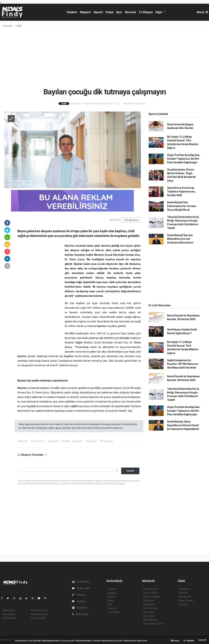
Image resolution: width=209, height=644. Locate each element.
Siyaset (98, 12)
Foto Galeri (81, 582)
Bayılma (70, 246)
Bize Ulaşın (80, 614)
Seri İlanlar (149, 616)
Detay (175, 641)
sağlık (74, 406)
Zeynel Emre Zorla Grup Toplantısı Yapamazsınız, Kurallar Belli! (181, 192)
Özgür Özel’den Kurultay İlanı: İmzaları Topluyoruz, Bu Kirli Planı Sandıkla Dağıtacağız (184, 159)
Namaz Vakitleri (152, 597)
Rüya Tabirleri (186, 601)
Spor (119, 12)
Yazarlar (79, 595)
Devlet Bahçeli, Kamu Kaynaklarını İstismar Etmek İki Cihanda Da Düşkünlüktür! (183, 425)
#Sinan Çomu (38, 441)
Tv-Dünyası (146, 12)
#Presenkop (106, 441)
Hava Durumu (151, 589)
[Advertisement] (104, 58)
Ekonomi (130, 12)
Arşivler (79, 601)
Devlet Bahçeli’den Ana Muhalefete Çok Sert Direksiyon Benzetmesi (180, 239)
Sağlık (19, 26)
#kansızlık (53, 441)
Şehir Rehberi (150, 620)
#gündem (77, 441)
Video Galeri (81, 588)
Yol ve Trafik (150, 593)
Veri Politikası (9, 618)
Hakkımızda (8, 610)
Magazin (85, 12)
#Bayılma (23, 441)
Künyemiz (80, 608)
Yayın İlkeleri (8, 614)
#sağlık (66, 441)
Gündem (72, 12)
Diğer (159, 12)
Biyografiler (185, 597)
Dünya (109, 12)
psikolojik (122, 282)
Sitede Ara (185, 589)
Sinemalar (149, 612)
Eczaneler (149, 601)
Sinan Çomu (78, 259)
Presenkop (83, 347)
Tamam (189, 641)
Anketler (183, 593)
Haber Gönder (38, 618)
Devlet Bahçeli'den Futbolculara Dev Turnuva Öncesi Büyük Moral (181, 206)
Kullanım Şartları (39, 610)
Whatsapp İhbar (39, 614)
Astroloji (183, 604)
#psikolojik (91, 441)
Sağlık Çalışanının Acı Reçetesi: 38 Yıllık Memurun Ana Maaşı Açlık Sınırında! (183, 364)
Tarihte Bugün (151, 608)
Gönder (130, 471)
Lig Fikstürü (149, 604)
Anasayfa (8, 26)
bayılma (111, 259)
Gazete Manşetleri (153, 624)
